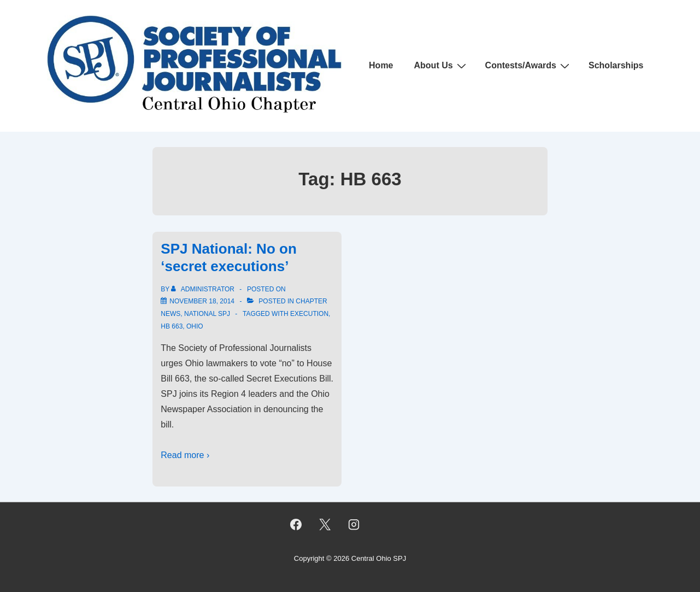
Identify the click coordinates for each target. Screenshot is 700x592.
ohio (195, 326)
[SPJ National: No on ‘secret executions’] (202, 301)
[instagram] (354, 525)
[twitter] (325, 525)
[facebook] (296, 525)
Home (381, 65)
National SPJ (207, 314)
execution (309, 314)
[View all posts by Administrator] (204, 289)
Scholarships (616, 65)
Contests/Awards (529, 66)
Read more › (185, 455)
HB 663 (172, 326)
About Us (442, 66)
